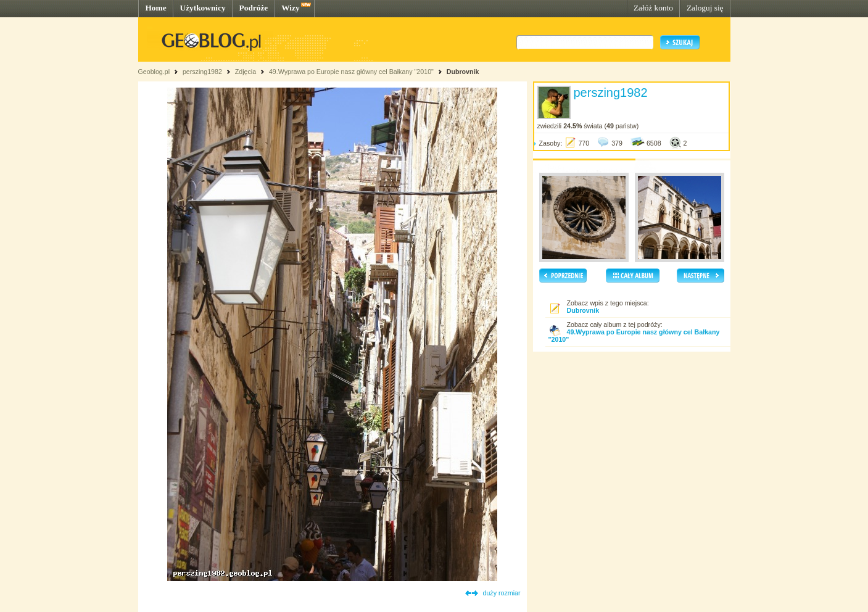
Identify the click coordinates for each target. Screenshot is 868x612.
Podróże (254, 8)
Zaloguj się (705, 8)
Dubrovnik (463, 72)
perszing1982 (202, 72)
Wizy (290, 8)
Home (156, 8)
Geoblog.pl (154, 72)
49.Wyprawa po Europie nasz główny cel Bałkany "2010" (352, 72)
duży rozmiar (502, 593)
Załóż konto (653, 8)
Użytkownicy (203, 8)
